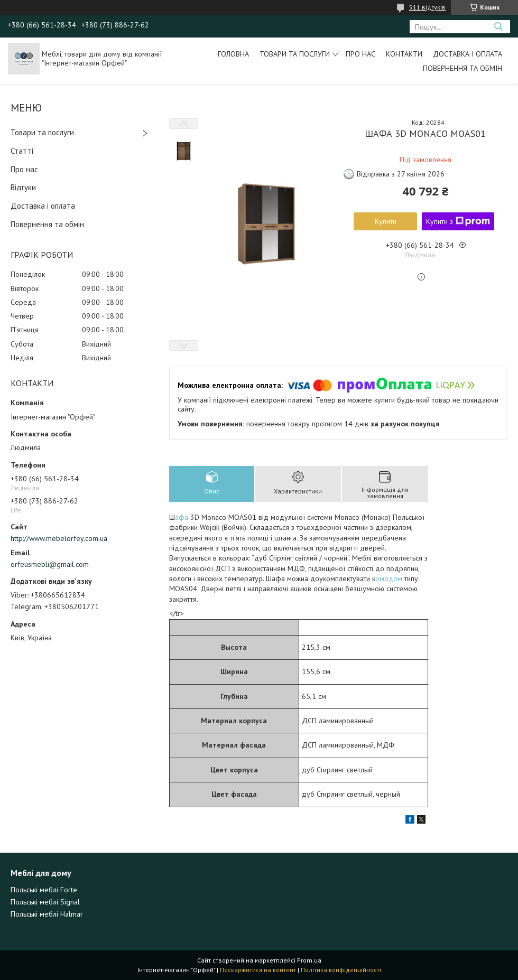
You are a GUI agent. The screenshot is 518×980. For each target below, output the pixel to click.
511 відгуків (427, 7)
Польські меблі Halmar (47, 914)
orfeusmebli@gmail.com (50, 564)
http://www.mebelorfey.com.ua (59, 538)
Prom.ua (309, 960)
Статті (22, 151)
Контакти (404, 54)
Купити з (458, 221)
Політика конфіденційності (341, 970)
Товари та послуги (295, 54)
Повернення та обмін (462, 68)
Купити (386, 221)
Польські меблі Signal (45, 902)
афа (183, 517)
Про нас (360, 54)
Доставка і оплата (468, 54)
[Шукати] (498, 27)
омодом (390, 578)
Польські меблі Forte (44, 890)
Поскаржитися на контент (258, 970)
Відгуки (23, 187)
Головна (233, 54)
